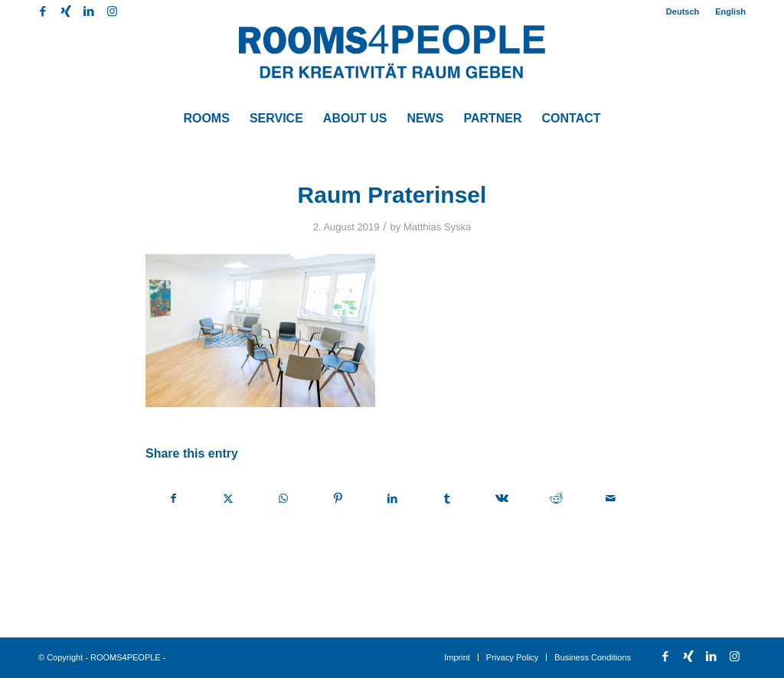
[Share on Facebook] (173, 499)
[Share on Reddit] (556, 499)
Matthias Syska (437, 227)
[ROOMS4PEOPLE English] (392, 61)
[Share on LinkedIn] (392, 499)
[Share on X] (228, 499)
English (730, 11)
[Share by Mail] (611, 499)
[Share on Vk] (501, 499)
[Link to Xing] (65, 11)
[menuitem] (683, 11)
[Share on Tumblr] (447, 499)
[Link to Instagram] (112, 11)
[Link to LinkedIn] (88, 11)
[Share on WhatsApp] (283, 499)
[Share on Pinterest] (338, 499)
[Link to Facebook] (42, 11)
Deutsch (683, 11)
